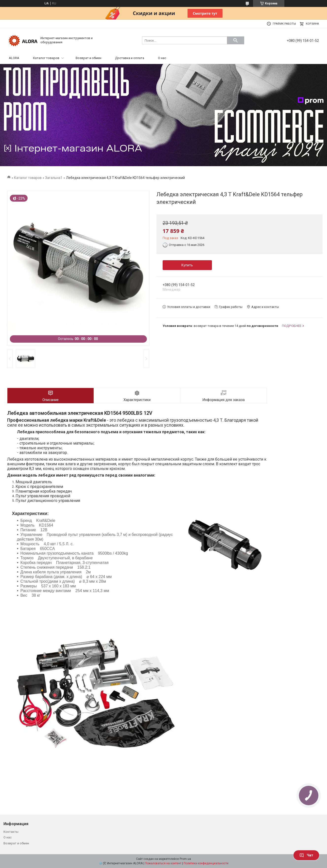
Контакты (11, 832)
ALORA (14, 58)
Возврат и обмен (88, 58)
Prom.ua (185, 859)
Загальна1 (54, 178)
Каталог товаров (46, 58)
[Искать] (236, 40)
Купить (187, 265)
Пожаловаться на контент (163, 863)
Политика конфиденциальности (206, 863)
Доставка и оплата (130, 58)
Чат (306, 855)
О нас (162, 58)
